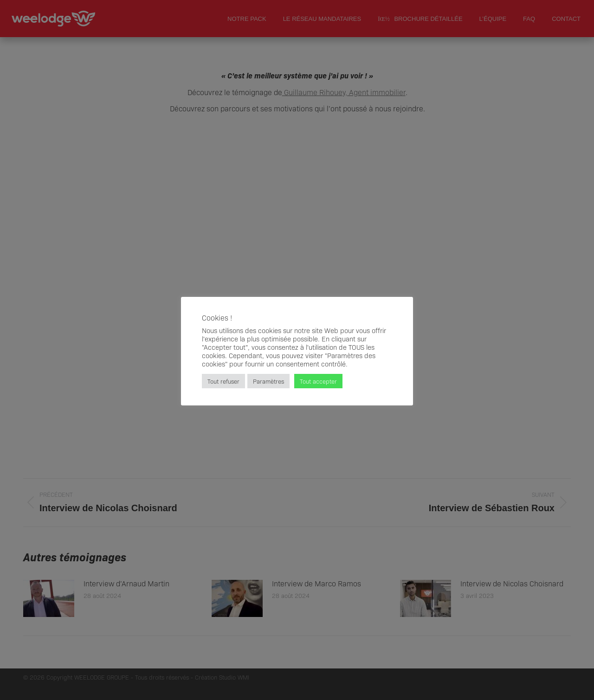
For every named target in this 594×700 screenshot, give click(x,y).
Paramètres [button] (268, 381)
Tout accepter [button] (318, 381)
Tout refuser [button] (223, 381)
